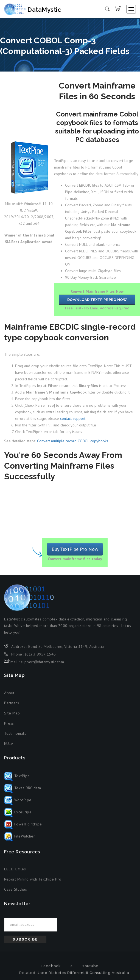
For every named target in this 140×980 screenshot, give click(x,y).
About (9, 693)
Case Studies (16, 890)
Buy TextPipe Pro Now (75, 549)
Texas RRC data (23, 788)
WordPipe (18, 800)
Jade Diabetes (52, 973)
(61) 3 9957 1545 (40, 654)
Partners (12, 703)
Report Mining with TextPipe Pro (33, 879)
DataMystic (34, 10)
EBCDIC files (15, 869)
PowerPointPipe (23, 824)
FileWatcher (19, 836)
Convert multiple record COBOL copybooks (73, 441)
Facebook (51, 966)
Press (9, 723)
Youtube (90, 966)
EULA (9, 743)
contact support (73, 419)
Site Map (12, 713)
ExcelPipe (18, 812)
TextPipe (17, 776)
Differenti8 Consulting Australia (98, 973)
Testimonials (15, 733)
